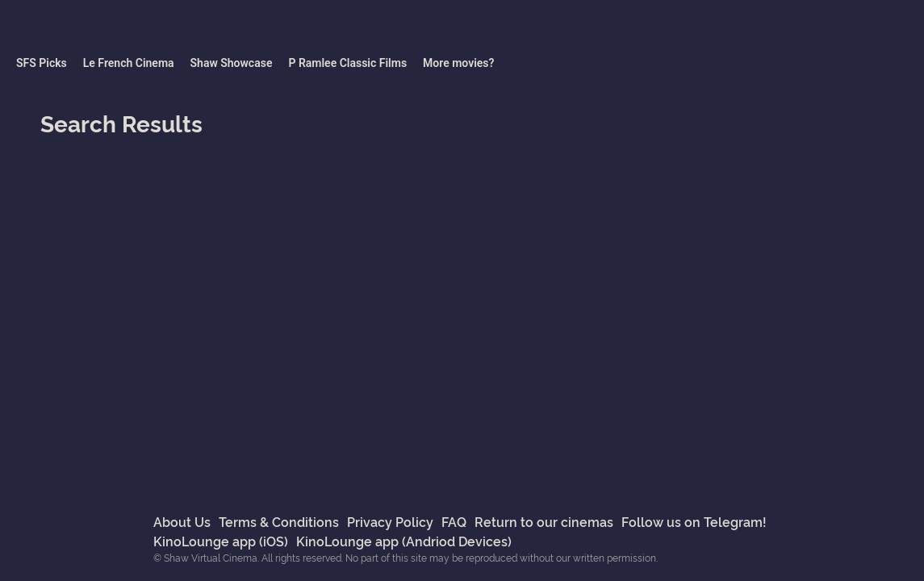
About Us (182, 521)
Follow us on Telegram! (694, 521)
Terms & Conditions (279, 521)
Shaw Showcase (232, 63)
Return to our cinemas (544, 521)
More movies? (458, 63)
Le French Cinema (129, 63)
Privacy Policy (390, 521)
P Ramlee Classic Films (347, 63)
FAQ (454, 521)
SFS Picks (42, 63)
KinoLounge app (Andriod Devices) (404, 541)
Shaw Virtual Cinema (97, 28)
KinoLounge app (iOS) (221, 541)
